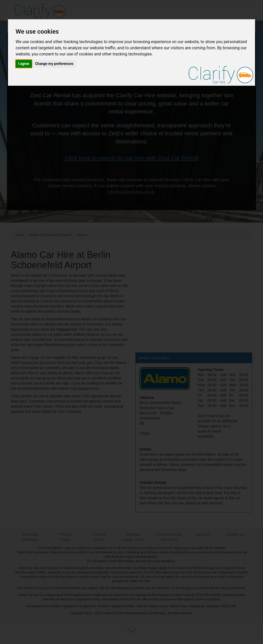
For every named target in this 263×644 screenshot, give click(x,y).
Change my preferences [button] (54, 64)
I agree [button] (24, 64)
